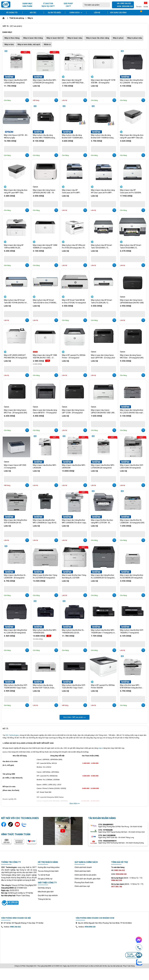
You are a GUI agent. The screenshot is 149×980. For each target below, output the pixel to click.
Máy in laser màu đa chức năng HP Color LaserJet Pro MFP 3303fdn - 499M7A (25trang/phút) (103, 191)
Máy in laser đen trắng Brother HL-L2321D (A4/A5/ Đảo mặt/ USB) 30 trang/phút (132, 411)
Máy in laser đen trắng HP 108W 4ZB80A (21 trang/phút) (45, 246)
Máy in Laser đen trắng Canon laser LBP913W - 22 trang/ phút (103, 356)
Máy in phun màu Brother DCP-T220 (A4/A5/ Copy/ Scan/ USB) (74, 687)
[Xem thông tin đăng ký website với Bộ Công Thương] (19, 902)
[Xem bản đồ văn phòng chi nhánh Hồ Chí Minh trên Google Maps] (112, 944)
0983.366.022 (15, 927)
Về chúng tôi (12, 13)
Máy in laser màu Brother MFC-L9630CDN (45, 466)
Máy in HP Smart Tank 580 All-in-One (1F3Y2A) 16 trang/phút (74, 301)
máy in (101, 748)
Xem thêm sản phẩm (74, 717)
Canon (35, 187)
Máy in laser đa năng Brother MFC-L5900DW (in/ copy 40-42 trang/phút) (45, 521)
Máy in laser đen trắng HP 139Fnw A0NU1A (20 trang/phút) (14, 246)
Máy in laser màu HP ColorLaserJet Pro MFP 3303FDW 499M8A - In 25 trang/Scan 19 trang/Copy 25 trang (73, 191)
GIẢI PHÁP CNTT (68, 5)
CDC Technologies (12, 735)
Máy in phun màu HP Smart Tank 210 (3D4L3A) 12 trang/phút (101, 301)
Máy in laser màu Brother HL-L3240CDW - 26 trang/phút (15, 576)
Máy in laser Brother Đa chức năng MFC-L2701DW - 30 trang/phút (102, 521)
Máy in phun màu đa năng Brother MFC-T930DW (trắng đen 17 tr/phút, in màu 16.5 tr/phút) (44, 136)
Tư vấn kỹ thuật (44, 875)
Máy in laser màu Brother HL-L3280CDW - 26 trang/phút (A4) (132, 521)
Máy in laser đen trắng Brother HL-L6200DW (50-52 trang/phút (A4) (103, 576)
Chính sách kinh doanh (83, 867)
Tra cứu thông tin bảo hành (48, 871)
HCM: (119, 874)
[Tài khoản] (146, 13)
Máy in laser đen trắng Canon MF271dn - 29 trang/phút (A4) (15, 411)
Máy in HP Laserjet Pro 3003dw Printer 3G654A (103, 686)
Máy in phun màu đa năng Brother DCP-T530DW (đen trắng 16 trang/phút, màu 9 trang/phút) (72, 136)
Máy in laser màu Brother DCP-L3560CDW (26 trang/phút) (16, 81)
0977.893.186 (117, 887)
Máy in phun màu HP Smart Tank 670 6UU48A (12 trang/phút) (131, 246)
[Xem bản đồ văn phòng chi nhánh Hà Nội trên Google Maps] (37, 944)
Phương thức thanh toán (84, 882)
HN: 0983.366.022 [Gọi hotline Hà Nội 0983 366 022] (124, 3)
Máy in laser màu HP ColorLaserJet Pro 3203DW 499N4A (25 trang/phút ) (130, 191)
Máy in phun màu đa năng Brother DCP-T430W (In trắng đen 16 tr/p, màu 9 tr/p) (102, 136)
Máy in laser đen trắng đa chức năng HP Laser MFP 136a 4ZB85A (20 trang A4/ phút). (16, 191)
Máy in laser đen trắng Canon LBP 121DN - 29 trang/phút (73, 411)
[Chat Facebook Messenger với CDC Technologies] (134, 940)
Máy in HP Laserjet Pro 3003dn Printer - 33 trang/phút (74, 356)
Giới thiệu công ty (44, 888)
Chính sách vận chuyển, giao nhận (87, 879)
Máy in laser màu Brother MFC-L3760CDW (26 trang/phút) (103, 466)
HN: (118, 870)
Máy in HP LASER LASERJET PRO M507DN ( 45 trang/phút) (15, 356)
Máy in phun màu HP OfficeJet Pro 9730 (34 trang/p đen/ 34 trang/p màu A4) (74, 246)
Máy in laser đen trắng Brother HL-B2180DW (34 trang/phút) (132, 576)
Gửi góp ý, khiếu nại (45, 879)
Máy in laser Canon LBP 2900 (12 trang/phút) (15, 466)
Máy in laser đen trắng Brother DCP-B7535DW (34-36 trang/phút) (16, 521)
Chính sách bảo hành (83, 871)
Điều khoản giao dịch (46, 892)
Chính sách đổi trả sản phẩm (85, 875)
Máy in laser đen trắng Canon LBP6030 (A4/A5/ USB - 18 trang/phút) (44, 191)
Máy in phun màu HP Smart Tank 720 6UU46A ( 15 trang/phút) (101, 246)
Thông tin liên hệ (44, 899)
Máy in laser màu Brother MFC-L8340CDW (74, 466)
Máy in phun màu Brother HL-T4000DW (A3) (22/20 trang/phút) (73, 631)
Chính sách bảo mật (82, 886)
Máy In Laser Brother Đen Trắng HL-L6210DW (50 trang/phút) (45, 576)
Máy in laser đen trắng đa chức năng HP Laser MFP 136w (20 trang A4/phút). (132, 136)
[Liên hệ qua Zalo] (24, 824)
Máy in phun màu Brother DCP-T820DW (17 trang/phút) (132, 631)
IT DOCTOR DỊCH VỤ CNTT (48, 5)
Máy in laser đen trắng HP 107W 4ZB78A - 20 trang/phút (103, 81)
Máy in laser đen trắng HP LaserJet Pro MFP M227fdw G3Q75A (73, 81)
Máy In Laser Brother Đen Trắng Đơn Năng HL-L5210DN (74, 576)
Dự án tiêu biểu (54, 13)
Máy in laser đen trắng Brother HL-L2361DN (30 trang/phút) (16, 631)
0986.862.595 (117, 880)
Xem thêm (74, 803)
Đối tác (33, 13)
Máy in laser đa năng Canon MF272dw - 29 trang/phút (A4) (132, 356)
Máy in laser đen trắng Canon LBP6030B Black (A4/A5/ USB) (132, 301)
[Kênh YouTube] (17, 824)
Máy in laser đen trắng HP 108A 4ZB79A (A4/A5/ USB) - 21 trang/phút (45, 356)
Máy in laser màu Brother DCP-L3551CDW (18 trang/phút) (132, 466)
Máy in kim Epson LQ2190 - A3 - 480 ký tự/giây (16, 136)
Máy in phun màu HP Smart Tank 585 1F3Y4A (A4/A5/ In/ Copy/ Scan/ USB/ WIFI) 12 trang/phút (15, 301)
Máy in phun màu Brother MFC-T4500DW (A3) (45, 631)
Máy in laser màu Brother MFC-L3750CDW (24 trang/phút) (45, 81)
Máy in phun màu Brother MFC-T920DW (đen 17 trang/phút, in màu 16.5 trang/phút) (103, 631)
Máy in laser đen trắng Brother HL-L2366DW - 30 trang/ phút (132, 81)
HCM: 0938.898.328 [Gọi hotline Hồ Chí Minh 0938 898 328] (125, 6)
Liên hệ (97, 13)
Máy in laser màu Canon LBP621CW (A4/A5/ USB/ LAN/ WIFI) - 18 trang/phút (103, 411)
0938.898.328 (90, 927)
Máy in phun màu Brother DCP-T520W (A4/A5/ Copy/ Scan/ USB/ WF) (16, 687)
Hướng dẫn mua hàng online (49, 867)
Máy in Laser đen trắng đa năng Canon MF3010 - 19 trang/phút (45, 411)
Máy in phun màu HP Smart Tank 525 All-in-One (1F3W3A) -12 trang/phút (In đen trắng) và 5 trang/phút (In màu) (45, 301)
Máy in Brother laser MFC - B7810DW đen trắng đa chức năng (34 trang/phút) (131, 687)
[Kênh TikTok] (11, 824)
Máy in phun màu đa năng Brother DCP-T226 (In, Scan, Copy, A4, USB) (44, 687)
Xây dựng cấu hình (118, 13)
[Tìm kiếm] (107, 5)
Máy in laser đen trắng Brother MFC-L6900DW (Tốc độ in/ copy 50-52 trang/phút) (74, 521)
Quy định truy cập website (48, 895)
